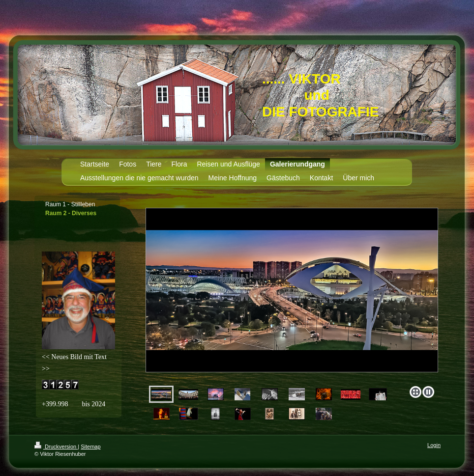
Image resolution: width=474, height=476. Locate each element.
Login (434, 445)
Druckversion (56, 447)
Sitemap (90, 447)
